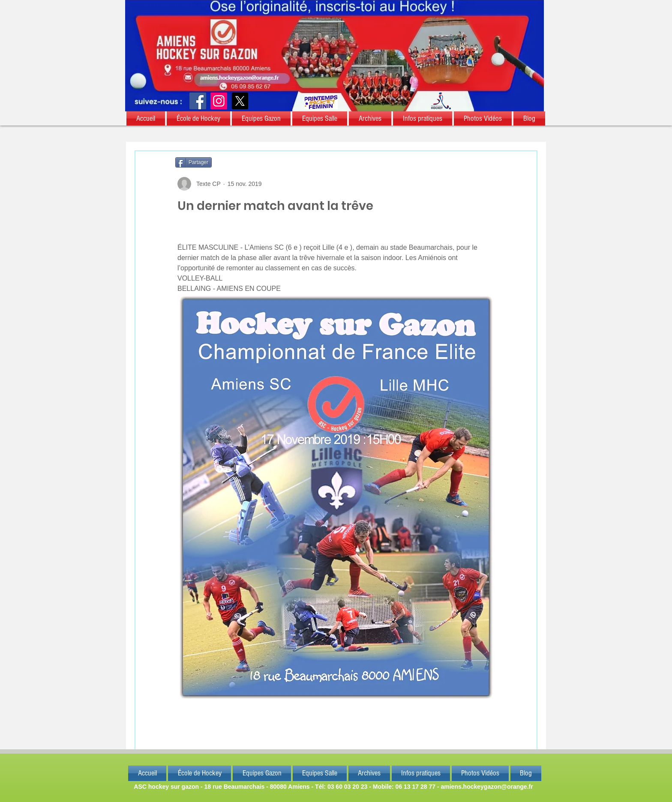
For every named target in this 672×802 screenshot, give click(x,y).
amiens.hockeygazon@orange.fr (487, 787)
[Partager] (193, 162)
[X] (240, 101)
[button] (146, 118)
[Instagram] (219, 101)
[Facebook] (198, 101)
